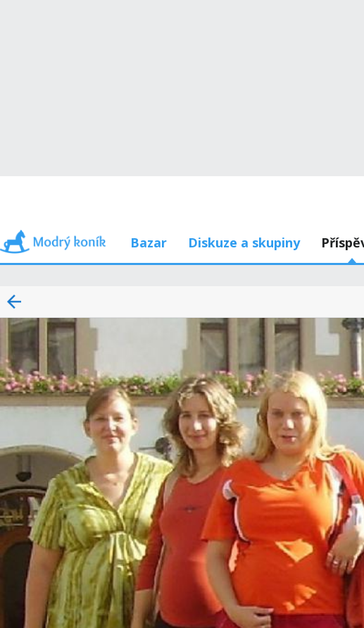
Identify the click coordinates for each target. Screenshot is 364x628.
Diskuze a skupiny (244, 242)
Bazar (149, 242)
